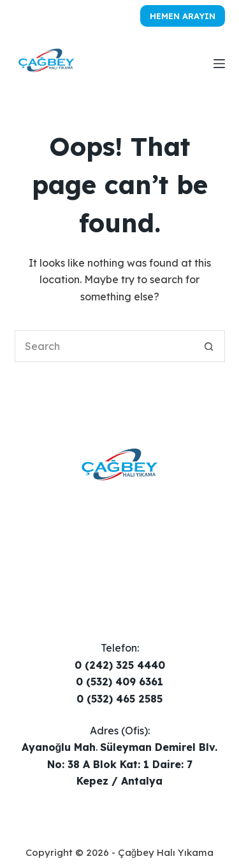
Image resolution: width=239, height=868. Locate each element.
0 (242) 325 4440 (120, 665)
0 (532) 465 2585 (119, 699)
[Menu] (219, 64)
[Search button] (209, 346)
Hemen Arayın (183, 16)
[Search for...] (104, 346)
